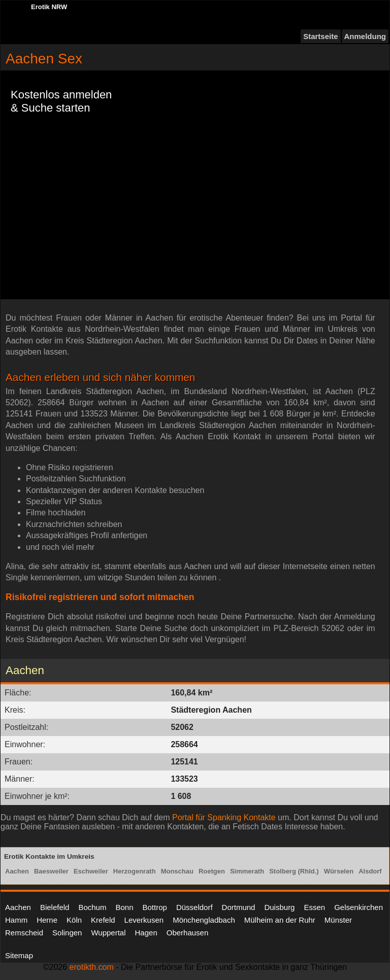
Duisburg (279, 907)
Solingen (67, 933)
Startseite (320, 36)
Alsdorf (370, 871)
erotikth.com (92, 967)
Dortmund (239, 907)
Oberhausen (188, 933)
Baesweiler (51, 871)
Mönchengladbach (204, 920)
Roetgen (212, 871)
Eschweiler (91, 871)
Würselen (339, 871)
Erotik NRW (49, 7)
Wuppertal (108, 933)
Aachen (17, 871)
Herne (47, 920)
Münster (338, 920)
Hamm (16, 920)
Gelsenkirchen (359, 907)
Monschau (177, 871)
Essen (314, 907)
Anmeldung (365, 36)
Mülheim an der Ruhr (280, 920)
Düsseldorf (194, 907)
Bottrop (155, 907)
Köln (74, 920)
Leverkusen (144, 920)
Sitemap (19, 955)
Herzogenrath (135, 871)
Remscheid (24, 933)
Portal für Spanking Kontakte (224, 817)
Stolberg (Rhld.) (294, 871)
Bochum (92, 907)
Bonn (124, 907)
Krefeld (103, 920)
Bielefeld (55, 907)
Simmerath (247, 871)
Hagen (146, 933)
